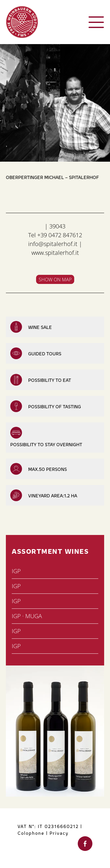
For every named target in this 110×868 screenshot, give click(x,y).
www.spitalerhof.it (55, 253)
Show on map (55, 280)
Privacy (59, 833)
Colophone (31, 833)
